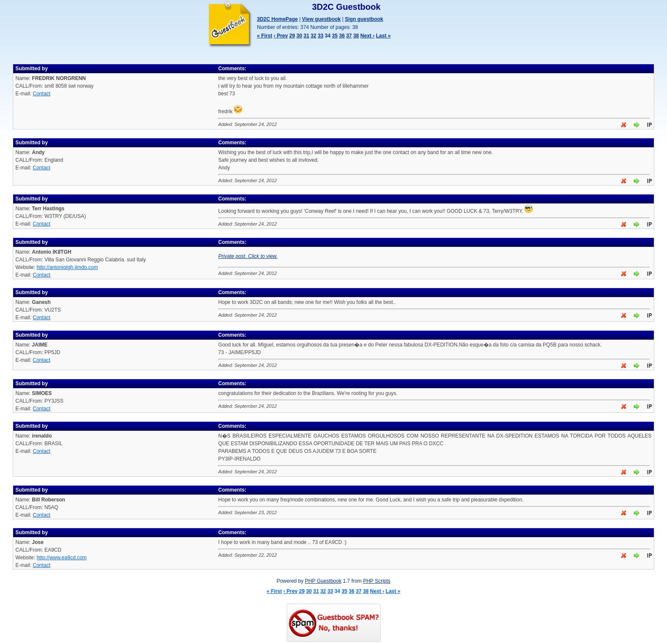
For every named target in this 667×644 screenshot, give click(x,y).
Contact (41, 94)
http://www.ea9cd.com (61, 558)
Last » (383, 36)
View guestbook (321, 19)
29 (292, 36)
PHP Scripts (376, 581)
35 (335, 36)
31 (306, 36)
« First (265, 36)
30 (299, 36)
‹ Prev (281, 36)
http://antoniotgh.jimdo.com (67, 267)
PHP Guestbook (323, 581)
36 (342, 36)
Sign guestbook (364, 19)
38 (356, 36)
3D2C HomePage (277, 19)
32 (313, 36)
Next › (367, 36)
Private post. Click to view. (248, 256)
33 (321, 36)
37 (349, 36)
